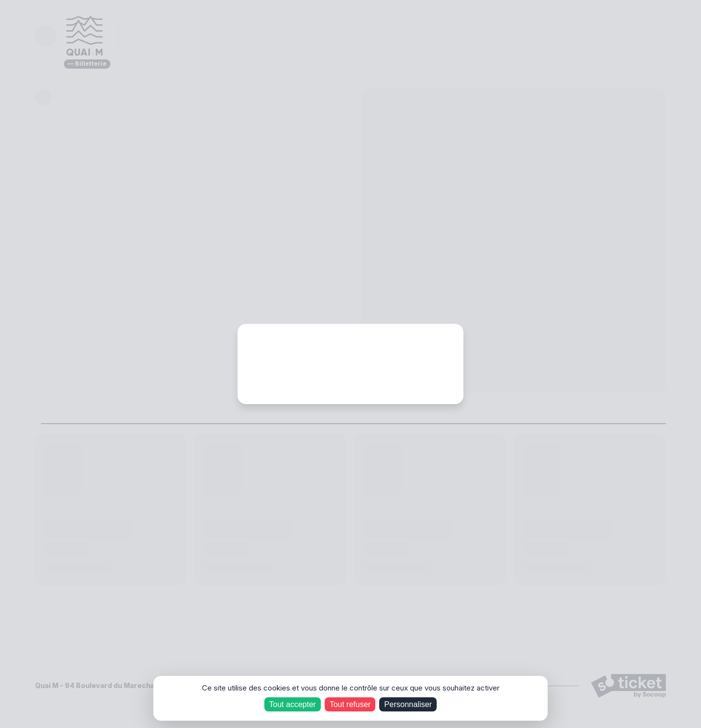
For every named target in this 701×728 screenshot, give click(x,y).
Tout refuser (350, 704)
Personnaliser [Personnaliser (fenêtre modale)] (408, 704)
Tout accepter (293, 704)
